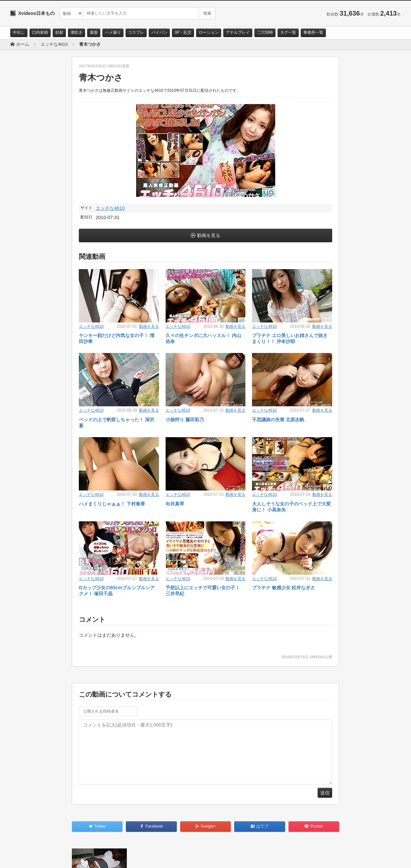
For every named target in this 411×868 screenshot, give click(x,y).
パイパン (159, 32)
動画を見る (209, 235)
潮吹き (77, 32)
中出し (19, 32)
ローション (209, 32)
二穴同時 (265, 32)
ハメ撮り (113, 32)
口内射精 (40, 32)
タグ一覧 (288, 32)
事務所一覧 (313, 32)
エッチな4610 (110, 208)
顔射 (59, 32)
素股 (94, 32)
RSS (85, 857)
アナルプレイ (238, 32)
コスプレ (136, 32)
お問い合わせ (27, 857)
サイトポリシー (60, 857)
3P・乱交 (183, 32)
